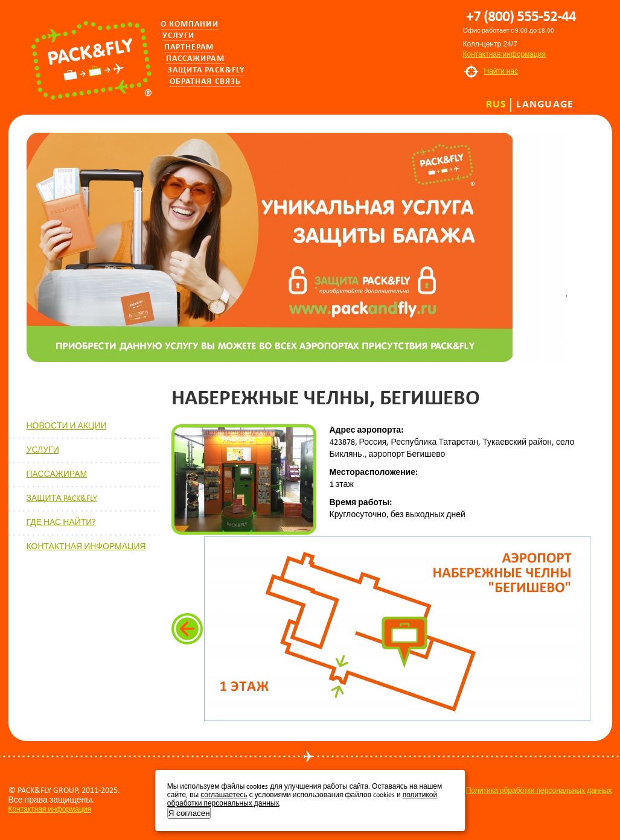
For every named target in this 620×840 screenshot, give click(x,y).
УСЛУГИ (43, 450)
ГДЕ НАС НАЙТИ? (61, 522)
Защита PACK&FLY (206, 70)
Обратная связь (206, 82)
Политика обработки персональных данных (539, 791)
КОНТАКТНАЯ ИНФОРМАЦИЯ (86, 546)
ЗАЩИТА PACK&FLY (62, 498)
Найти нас (501, 71)
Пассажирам (195, 59)
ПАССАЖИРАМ (57, 474)
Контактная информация (505, 54)
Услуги (179, 36)
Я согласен (189, 813)
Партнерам (189, 47)
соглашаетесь (224, 795)
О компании (190, 24)
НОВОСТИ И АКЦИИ (67, 426)
